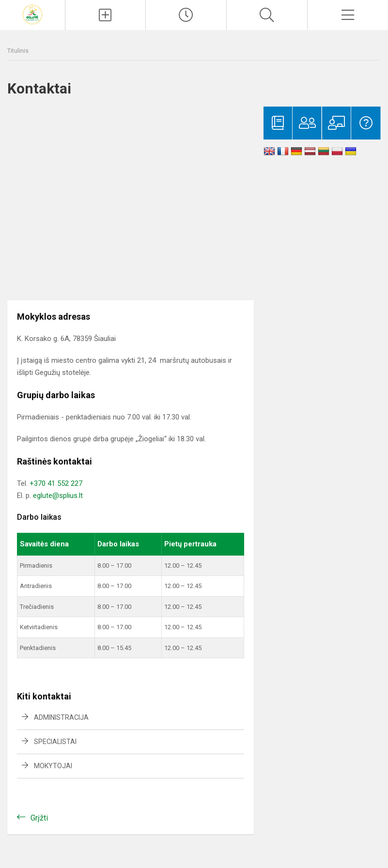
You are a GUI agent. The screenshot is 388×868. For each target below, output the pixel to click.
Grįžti (39, 818)
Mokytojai (53, 766)
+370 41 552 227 (56, 483)
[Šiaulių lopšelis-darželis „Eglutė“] (32, 14)
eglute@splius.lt (58, 496)
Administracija (61, 717)
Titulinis (18, 51)
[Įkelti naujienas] (106, 15)
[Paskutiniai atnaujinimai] (186, 15)
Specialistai (55, 742)
